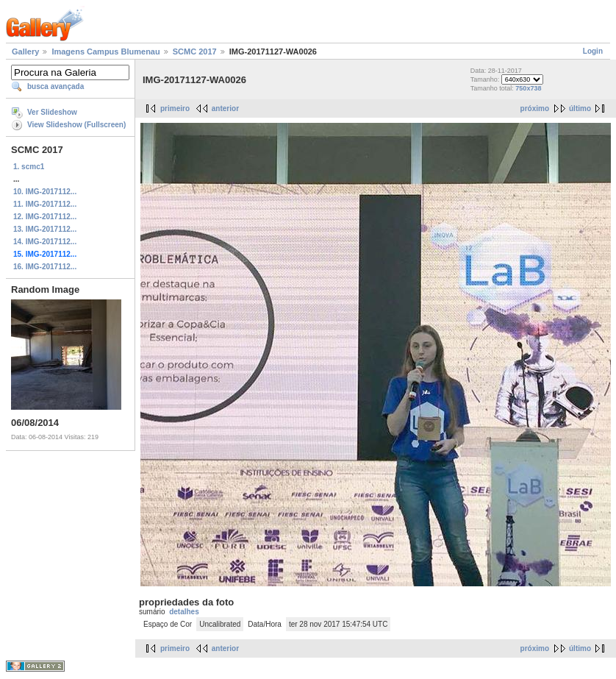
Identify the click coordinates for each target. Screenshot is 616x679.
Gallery (25, 51)
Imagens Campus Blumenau (105, 51)
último (580, 109)
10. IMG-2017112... (45, 192)
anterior (225, 109)
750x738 (528, 88)
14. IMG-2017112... (45, 242)
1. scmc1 (29, 167)
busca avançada (55, 86)
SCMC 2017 (195, 51)
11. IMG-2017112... (45, 204)
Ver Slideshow (52, 112)
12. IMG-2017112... (45, 217)
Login (593, 51)
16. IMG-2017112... (45, 267)
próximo (535, 109)
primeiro (175, 109)
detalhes (184, 612)
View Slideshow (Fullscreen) (76, 125)
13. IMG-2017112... (45, 229)
